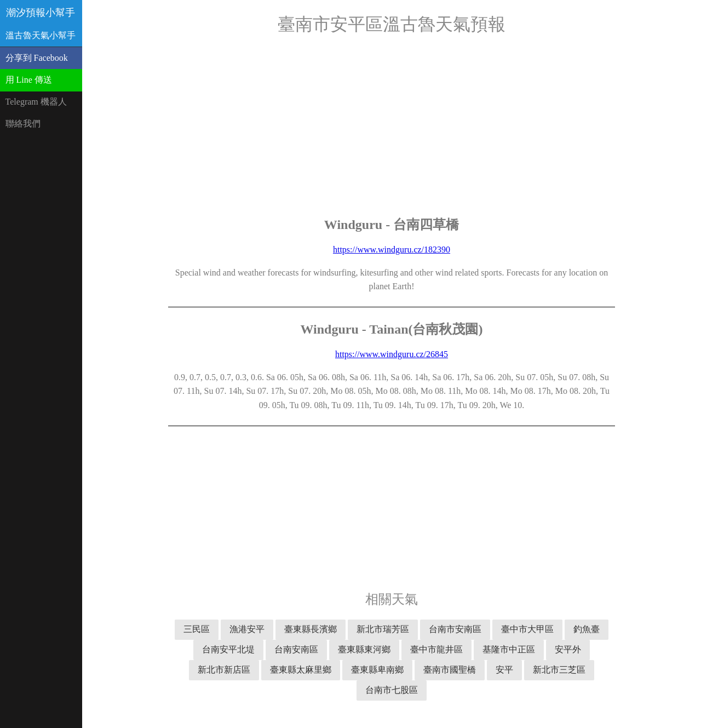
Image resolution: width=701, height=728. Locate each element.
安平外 (568, 649)
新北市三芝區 (559, 670)
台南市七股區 (392, 690)
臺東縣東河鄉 (364, 649)
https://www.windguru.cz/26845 (392, 354)
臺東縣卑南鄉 (377, 670)
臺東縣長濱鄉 (311, 629)
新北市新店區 (224, 670)
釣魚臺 (587, 629)
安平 (504, 670)
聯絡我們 (23, 124)
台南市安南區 (455, 629)
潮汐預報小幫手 (41, 13)
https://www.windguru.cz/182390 (392, 250)
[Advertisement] (392, 126)
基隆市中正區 (509, 649)
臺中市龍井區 (436, 649)
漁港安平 (247, 629)
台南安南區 (296, 649)
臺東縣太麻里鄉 (301, 670)
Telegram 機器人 (36, 102)
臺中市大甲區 (527, 629)
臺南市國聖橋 (450, 670)
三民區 (197, 629)
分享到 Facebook (37, 58)
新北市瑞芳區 (383, 629)
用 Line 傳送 (29, 80)
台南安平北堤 (228, 649)
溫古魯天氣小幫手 (41, 35)
